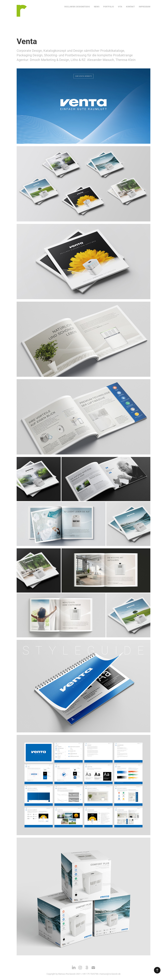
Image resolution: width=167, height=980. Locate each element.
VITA (120, 7)
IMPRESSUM (145, 7)
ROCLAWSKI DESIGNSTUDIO (77, 7)
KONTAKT (130, 7)
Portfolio (109, 7)
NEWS (97, 7)
